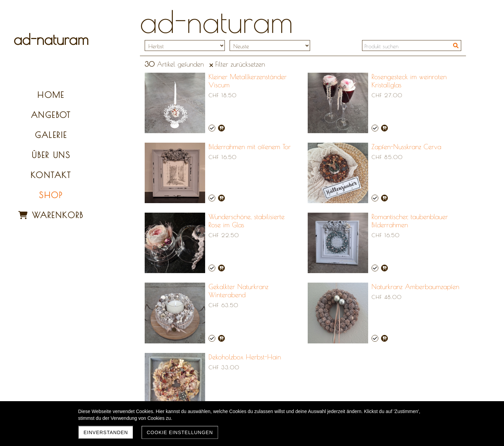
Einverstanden (106, 432)
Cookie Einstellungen (180, 432)
